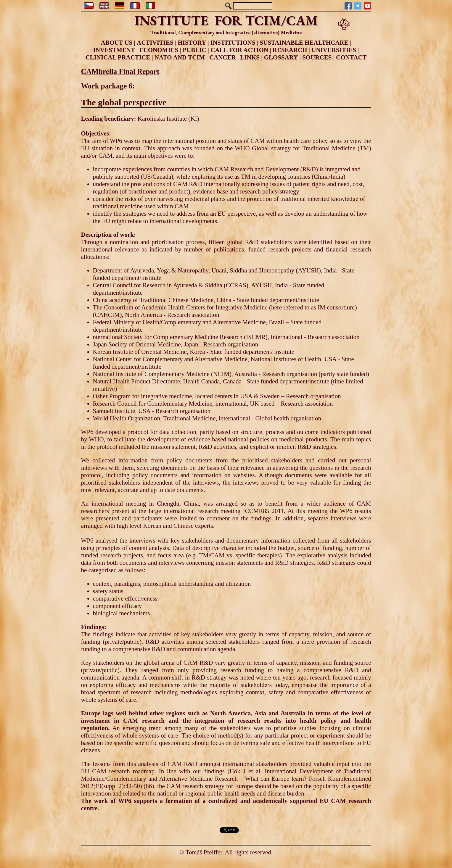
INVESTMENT (114, 50)
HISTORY (192, 43)
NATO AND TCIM (180, 57)
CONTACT (351, 57)
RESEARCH (290, 50)
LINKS (250, 57)
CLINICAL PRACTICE (118, 57)
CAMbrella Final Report (120, 71)
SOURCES (317, 57)
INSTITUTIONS (233, 43)
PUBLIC (194, 50)
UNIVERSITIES (334, 50)
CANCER (223, 57)
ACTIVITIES (155, 43)
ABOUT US (117, 43)
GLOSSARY (281, 57)
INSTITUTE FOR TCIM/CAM (226, 20)
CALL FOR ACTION (239, 50)
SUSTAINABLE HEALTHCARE (304, 43)
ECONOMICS (159, 50)
